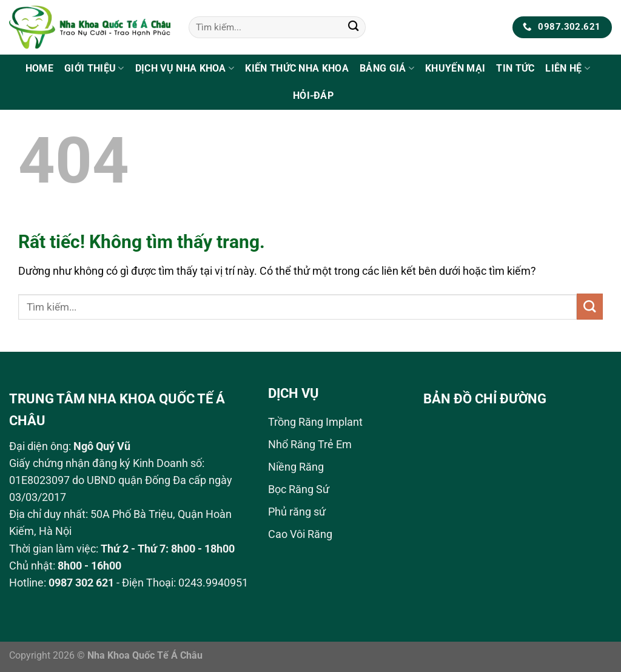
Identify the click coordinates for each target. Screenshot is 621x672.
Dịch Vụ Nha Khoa (185, 68)
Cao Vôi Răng (300, 534)
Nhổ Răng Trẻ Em (310, 445)
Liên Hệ (568, 68)
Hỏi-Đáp (313, 96)
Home (39, 68)
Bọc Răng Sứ (299, 489)
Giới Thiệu (94, 68)
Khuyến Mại (455, 68)
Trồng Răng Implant (315, 422)
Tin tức (515, 68)
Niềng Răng (296, 467)
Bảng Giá (387, 68)
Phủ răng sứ (297, 512)
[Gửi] (353, 28)
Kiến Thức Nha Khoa (297, 68)
